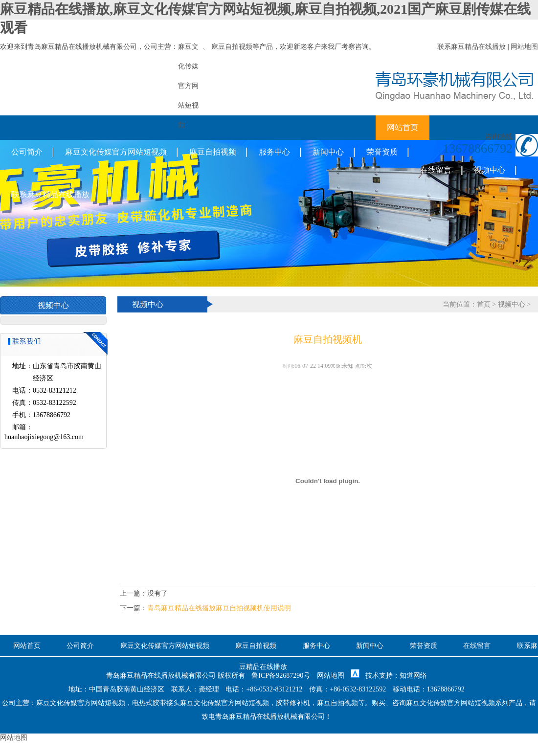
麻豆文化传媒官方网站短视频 (116, 152)
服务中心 (274, 152)
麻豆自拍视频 (232, 47)
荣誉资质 (382, 152)
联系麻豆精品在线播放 (471, 47)
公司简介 (27, 152)
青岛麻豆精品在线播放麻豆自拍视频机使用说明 (219, 608)
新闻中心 (328, 152)
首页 (484, 304)
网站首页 (403, 127)
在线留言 (436, 170)
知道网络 (413, 676)
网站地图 (524, 47)
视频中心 (490, 170)
